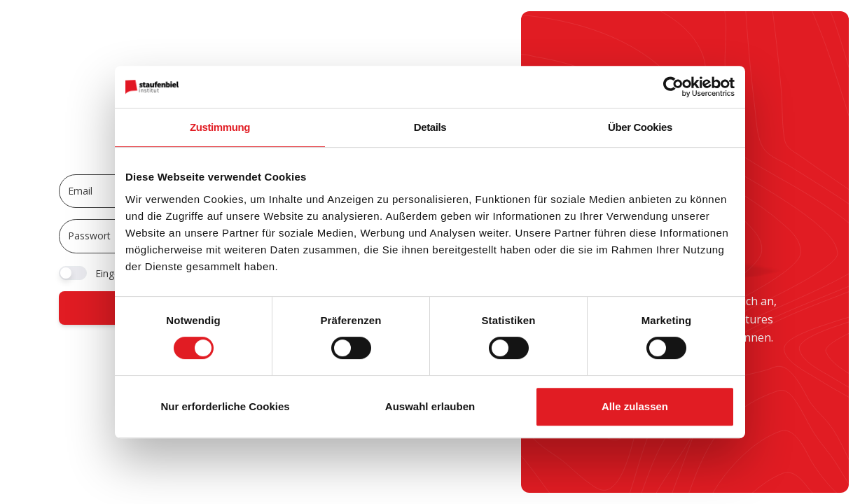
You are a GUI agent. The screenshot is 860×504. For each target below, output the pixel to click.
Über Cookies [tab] (640, 127)
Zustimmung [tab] (220, 127)
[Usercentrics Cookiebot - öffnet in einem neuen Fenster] (673, 87)
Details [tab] (430, 127)
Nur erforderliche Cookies (225, 406)
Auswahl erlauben (430, 406)
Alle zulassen (635, 406)
